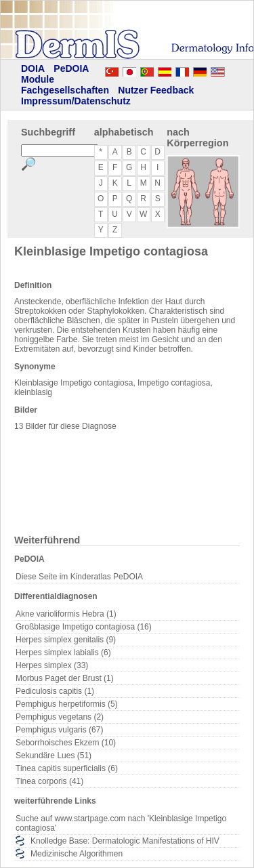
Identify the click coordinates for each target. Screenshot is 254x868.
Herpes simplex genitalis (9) (66, 640)
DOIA (33, 68)
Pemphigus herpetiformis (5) (67, 704)
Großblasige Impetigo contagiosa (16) (84, 627)
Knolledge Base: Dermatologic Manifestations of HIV (125, 841)
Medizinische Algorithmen (77, 854)
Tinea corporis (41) (49, 781)
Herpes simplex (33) (52, 665)
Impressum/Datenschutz (76, 101)
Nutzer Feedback (156, 90)
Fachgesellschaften (65, 90)
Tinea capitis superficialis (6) (67, 768)
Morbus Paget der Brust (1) (65, 678)
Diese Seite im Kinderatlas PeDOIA (79, 577)
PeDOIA (71, 68)
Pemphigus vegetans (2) (60, 717)
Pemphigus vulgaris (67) (59, 730)
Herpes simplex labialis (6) (63, 653)
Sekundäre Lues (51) (54, 756)
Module (38, 79)
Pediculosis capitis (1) (55, 691)
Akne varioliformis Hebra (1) (66, 614)
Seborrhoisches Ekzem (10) (66, 743)
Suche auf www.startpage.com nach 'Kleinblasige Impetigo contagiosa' (121, 823)
